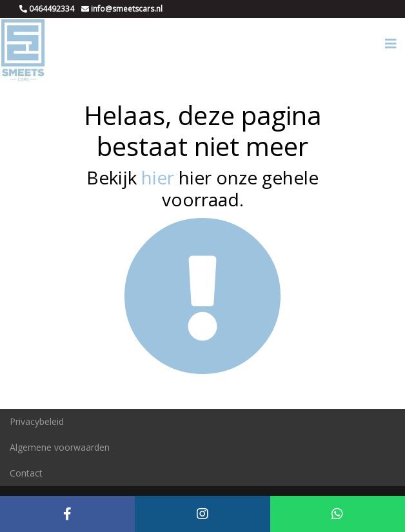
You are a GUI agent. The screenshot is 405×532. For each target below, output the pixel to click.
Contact (26, 473)
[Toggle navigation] (391, 44)
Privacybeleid (37, 421)
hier (158, 177)
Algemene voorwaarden (60, 447)
